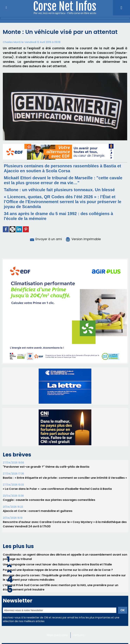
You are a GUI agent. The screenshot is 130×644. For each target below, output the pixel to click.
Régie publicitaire (57, 635)
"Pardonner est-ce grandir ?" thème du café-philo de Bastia (46, 467)
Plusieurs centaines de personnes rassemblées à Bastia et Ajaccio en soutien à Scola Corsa (62, 168)
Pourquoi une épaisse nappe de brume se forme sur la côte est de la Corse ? (58, 570)
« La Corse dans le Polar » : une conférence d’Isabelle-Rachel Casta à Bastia (57, 489)
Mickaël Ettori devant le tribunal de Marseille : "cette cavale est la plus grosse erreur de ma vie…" (63, 180)
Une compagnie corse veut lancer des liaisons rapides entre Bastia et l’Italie (57, 564)
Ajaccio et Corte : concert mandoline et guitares (38, 511)
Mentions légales (83, 635)
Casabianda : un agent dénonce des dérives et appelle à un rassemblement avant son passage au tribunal (65, 557)
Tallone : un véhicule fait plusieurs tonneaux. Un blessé (59, 190)
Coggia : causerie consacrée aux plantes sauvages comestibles (49, 500)
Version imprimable (83, 239)
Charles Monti (12, 42)
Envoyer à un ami (46, 239)
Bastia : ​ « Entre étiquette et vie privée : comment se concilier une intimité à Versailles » (65, 478)
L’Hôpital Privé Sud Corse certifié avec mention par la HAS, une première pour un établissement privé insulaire (61, 587)
